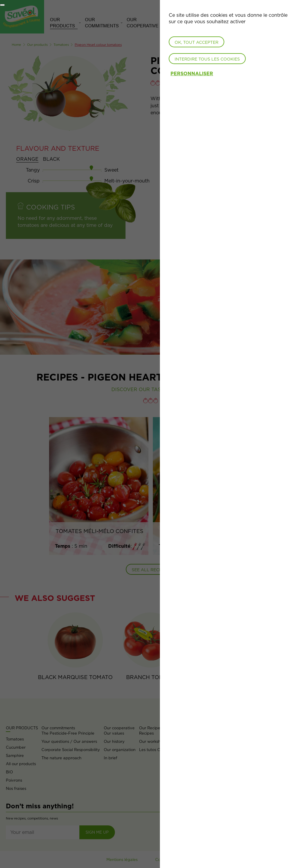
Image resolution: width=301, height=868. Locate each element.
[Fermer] (2, 5)
